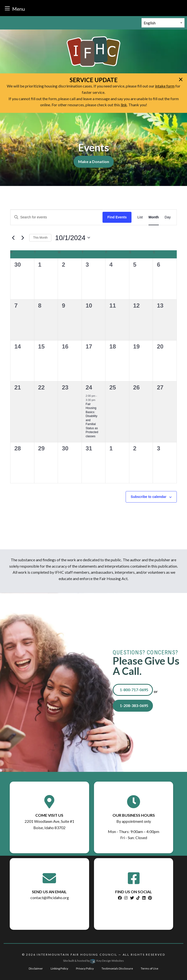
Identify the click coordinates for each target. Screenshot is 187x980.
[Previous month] (13, 238)
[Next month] (23, 238)
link (124, 105)
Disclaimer (36, 968)
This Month (40, 238)
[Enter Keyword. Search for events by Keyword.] (56, 217)
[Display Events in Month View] (154, 217)
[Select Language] (163, 23)
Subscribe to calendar (149, 497)
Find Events (117, 217)
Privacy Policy (85, 968)
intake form (165, 86)
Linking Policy (59, 968)
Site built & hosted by (93, 961)
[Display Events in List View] (140, 217)
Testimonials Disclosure (117, 968)
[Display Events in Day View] (168, 217)
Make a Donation (94, 161)
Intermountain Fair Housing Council (77, 955)
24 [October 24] (89, 387)
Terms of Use (150, 968)
